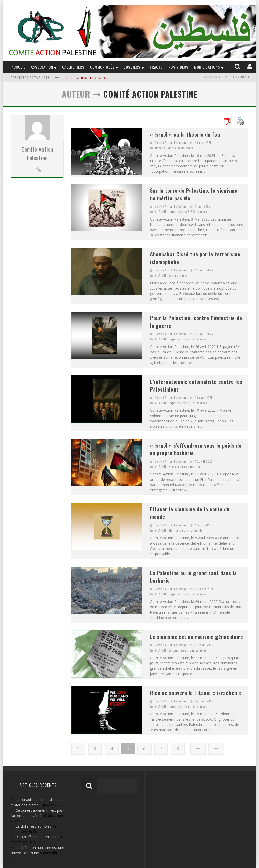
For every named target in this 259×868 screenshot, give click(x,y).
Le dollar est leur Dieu (34, 826)
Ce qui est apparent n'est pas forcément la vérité (101, 78)
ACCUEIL (18, 67)
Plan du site (242, 77)
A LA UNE (161, 212)
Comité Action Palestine (37, 181)
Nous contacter (215, 77)
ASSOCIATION (42, 67)
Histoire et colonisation (185, 467)
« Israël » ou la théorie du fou (185, 134)
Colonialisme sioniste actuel (188, 650)
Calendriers (73, 67)
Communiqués (102, 67)
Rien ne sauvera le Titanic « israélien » (196, 693)
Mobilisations (207, 67)
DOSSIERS (132, 67)
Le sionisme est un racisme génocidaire (197, 637)
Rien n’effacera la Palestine (38, 837)
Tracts (156, 67)
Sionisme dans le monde (186, 530)
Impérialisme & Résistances (174, 148)
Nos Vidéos (178, 67)
